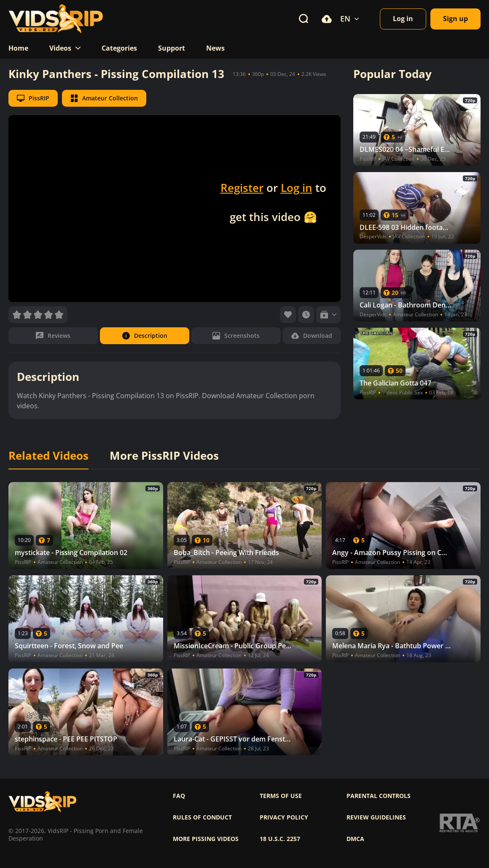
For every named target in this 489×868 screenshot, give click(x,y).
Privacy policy (284, 817)
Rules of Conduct (202, 817)
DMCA (355, 839)
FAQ (179, 796)
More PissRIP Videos (164, 456)
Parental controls (379, 796)
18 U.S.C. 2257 (280, 839)
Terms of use (281, 796)
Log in (297, 188)
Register (242, 188)
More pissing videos (206, 839)
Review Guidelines (376, 817)
